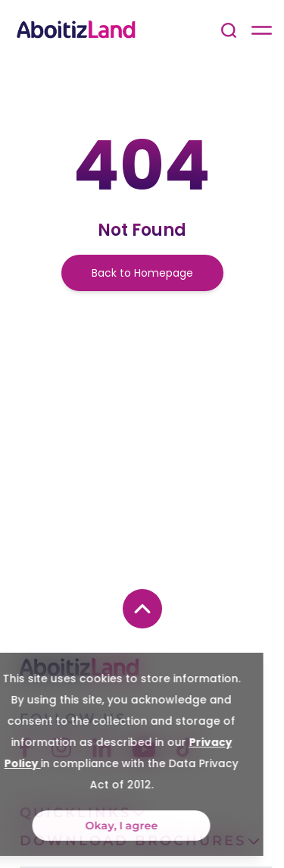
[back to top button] (142, 609)
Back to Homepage (142, 273)
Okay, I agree (95, 826)
